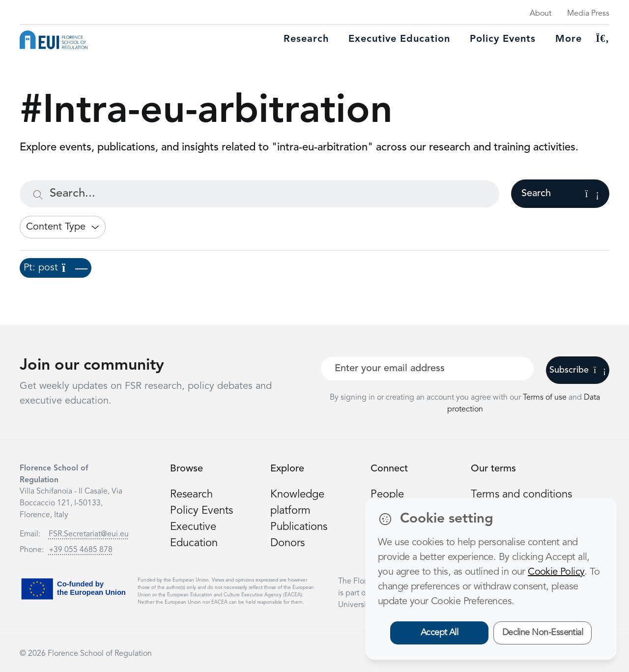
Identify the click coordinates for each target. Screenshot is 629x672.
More (569, 39)
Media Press (588, 14)
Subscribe (578, 370)
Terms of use (546, 398)
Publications (299, 527)
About (541, 14)
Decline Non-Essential (543, 633)
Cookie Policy (556, 572)
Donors (287, 543)
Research (306, 39)
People (387, 495)
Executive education (399, 39)
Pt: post (56, 268)
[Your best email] (427, 369)
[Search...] (259, 194)
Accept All (440, 633)
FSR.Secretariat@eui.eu (89, 534)
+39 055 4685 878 (81, 550)
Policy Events (503, 39)
